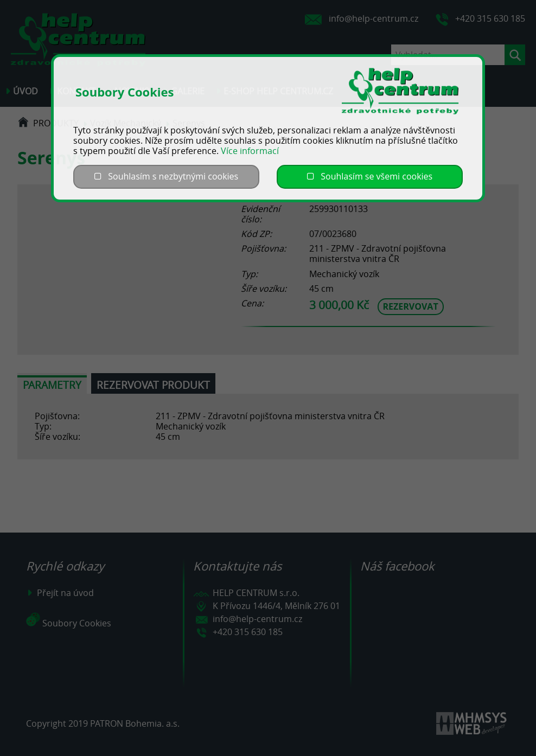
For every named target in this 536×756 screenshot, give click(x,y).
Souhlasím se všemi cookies (370, 176)
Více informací (250, 151)
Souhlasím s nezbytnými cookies (166, 176)
